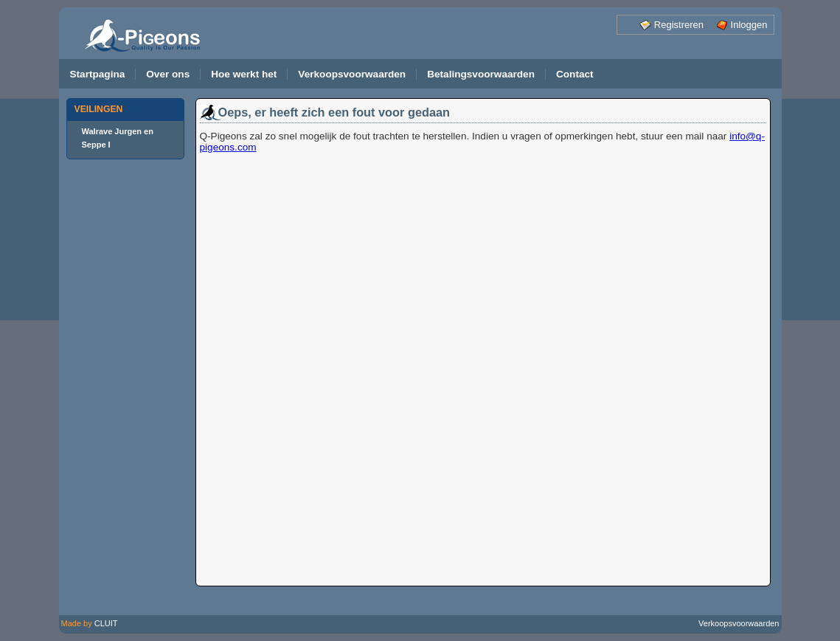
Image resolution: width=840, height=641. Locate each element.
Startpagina (98, 74)
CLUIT (106, 623)
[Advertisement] (125, 392)
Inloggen (749, 25)
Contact (575, 74)
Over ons (168, 74)
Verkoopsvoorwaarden (352, 74)
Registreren (679, 25)
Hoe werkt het (244, 74)
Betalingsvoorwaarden (481, 74)
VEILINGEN (99, 109)
